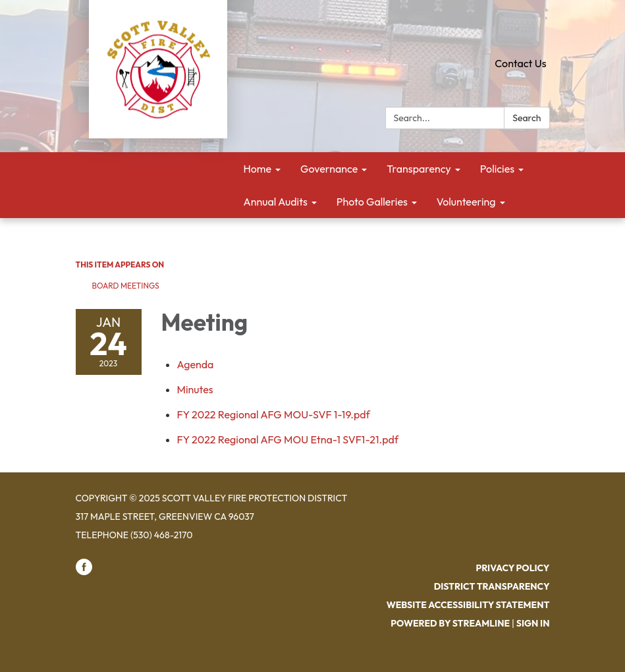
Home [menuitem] (258, 169)
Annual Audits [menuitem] (276, 202)
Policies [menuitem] (497, 169)
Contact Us (520, 63)
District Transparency (492, 586)
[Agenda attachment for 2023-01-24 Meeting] (196, 364)
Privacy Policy (512, 568)
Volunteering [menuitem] (466, 202)
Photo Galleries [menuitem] (372, 202)
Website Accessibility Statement (468, 605)
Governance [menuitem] (329, 169)
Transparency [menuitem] (419, 169)
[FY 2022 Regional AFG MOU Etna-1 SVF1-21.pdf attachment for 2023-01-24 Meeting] (288, 439)
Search (527, 118)
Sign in (533, 623)
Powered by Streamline (450, 623)
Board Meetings (126, 286)
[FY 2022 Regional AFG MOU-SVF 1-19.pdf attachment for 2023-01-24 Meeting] (274, 414)
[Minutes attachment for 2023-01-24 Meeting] (195, 389)
